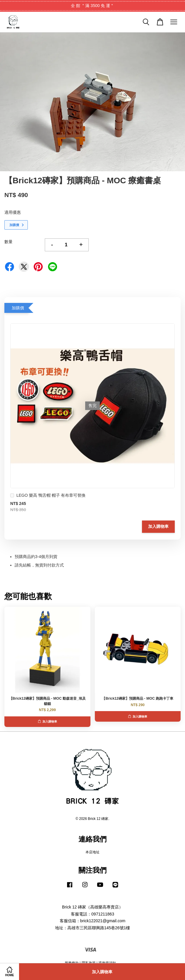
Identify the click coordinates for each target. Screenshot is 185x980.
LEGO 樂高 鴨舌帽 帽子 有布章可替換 (48, 496)
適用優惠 (13, 212)
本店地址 (92, 852)
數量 (8, 242)
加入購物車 (158, 526)
